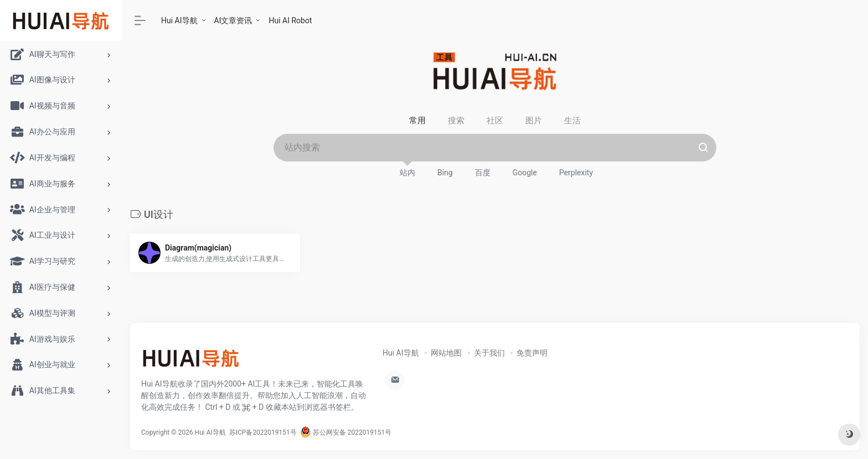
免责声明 (532, 353)
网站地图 (446, 353)
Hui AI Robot (290, 20)
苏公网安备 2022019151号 (346, 432)
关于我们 (489, 353)
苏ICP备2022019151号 (263, 432)
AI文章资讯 (233, 20)
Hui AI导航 (179, 20)
